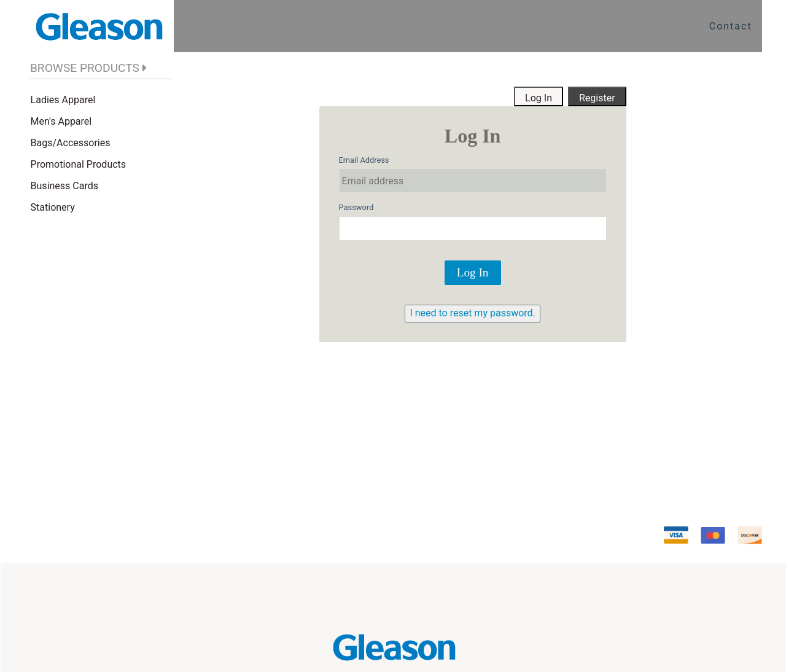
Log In (539, 98)
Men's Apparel (61, 121)
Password (356, 207)
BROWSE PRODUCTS (85, 68)
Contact (731, 26)
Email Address (364, 160)
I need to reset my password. (472, 313)
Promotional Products (78, 164)
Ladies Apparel (63, 100)
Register (597, 98)
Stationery (53, 207)
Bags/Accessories (71, 143)
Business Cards (64, 186)
